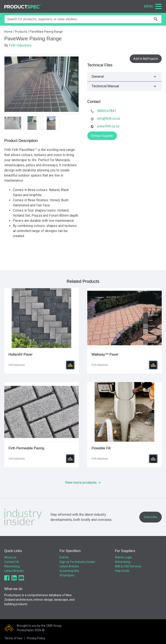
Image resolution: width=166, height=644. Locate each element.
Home (8, 32)
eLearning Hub (69, 571)
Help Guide (122, 571)
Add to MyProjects (146, 59)
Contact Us (12, 562)
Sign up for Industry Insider (77, 562)
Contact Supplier (102, 136)
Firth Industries (20, 45)
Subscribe (151, 517)
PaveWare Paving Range (46, 32)
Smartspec (67, 575)
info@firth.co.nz (109, 119)
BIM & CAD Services (128, 566)
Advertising (12, 566)
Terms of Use (13, 638)
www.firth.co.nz (108, 126)
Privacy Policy (36, 638)
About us (10, 557)
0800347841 (107, 111)
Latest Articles (14, 571)
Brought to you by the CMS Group (39, 626)
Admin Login (123, 557)
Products (21, 32)
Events (64, 557)
